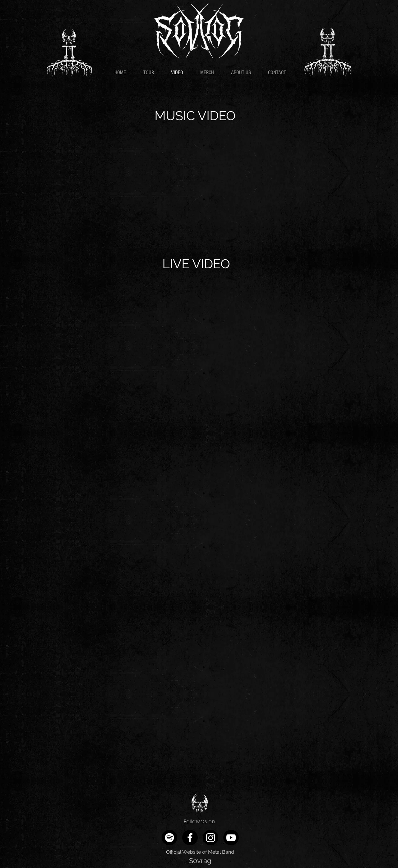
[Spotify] (169, 838)
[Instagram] (211, 838)
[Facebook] (190, 838)
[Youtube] (231, 838)
